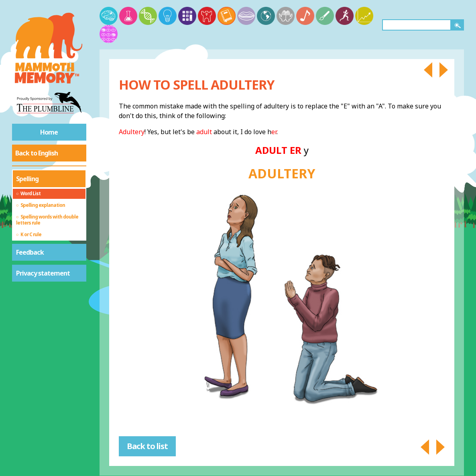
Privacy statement (43, 273)
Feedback (30, 252)
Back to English (37, 153)
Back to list (147, 446)
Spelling (27, 179)
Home (49, 132)
